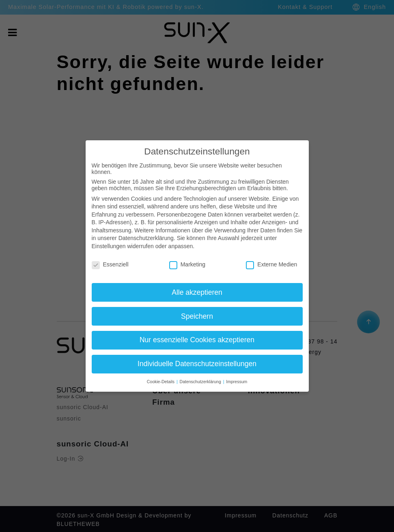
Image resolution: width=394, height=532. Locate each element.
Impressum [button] (237, 382)
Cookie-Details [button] (161, 382)
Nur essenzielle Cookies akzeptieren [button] (197, 340)
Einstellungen (109, 246)
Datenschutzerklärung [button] (201, 382)
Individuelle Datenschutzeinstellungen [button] (197, 364)
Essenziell (110, 264)
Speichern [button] (197, 316)
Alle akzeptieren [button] (197, 292)
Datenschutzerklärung (146, 238)
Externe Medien (271, 264)
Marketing (187, 264)
